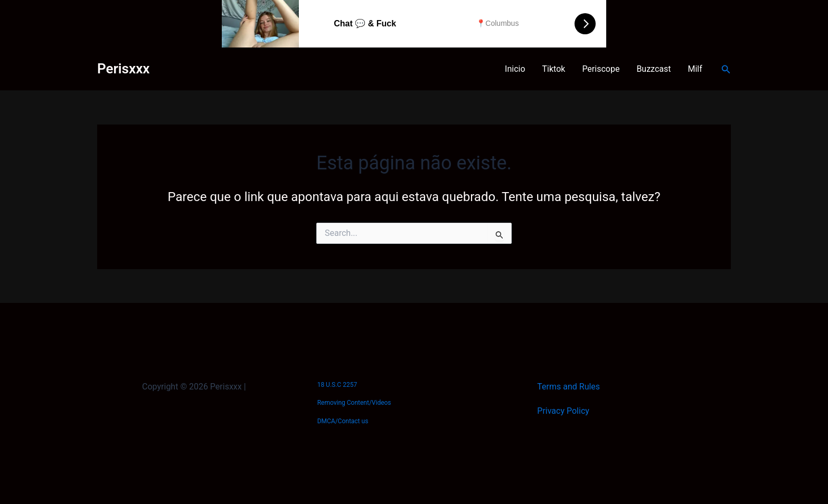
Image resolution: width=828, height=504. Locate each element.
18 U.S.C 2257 (337, 385)
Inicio (515, 69)
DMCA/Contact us (343, 421)
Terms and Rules (568, 387)
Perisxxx (123, 69)
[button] (726, 69)
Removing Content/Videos (354, 403)
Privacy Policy (563, 411)
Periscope (601, 69)
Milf (695, 69)
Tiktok (554, 69)
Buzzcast (653, 69)
